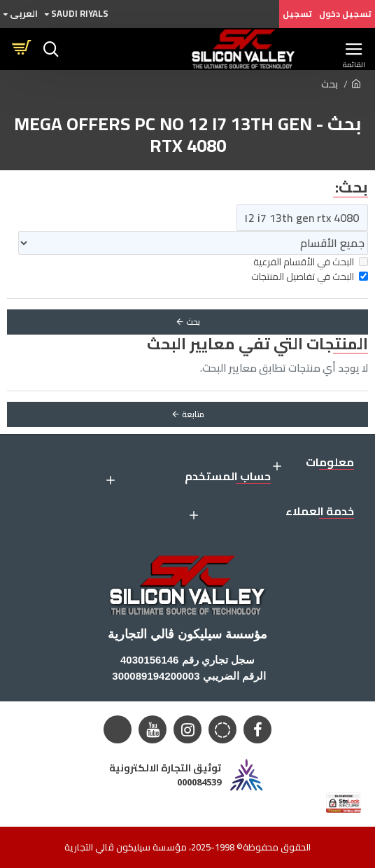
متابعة (193, 414)
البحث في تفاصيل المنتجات (310, 277)
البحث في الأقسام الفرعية (311, 262)
